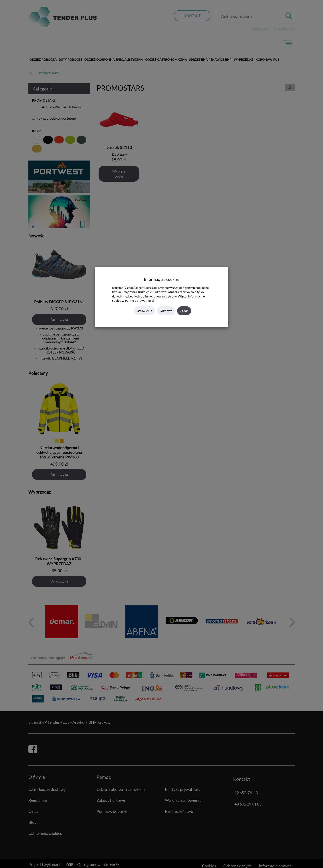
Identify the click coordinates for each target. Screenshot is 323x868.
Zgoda (184, 311)
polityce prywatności (139, 301)
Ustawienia (144, 311)
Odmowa (166, 311)
